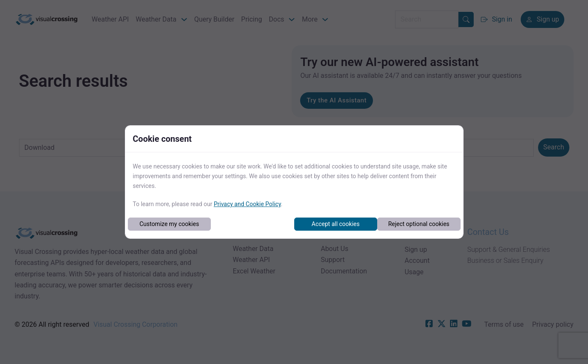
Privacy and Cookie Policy (247, 204)
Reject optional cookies (419, 224)
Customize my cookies (169, 224)
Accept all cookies (335, 224)
